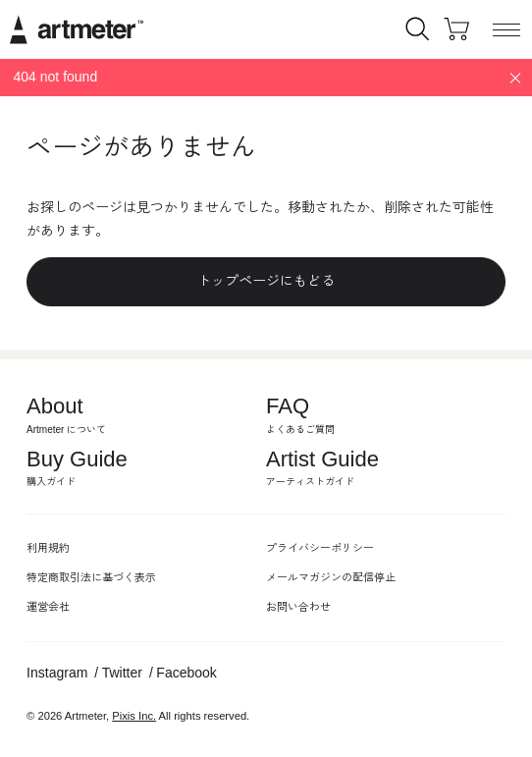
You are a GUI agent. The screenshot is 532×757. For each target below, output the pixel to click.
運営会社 (48, 607)
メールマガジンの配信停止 (331, 577)
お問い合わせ (298, 607)
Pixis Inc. (134, 716)
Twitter (122, 673)
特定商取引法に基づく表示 (91, 577)
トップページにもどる (266, 281)
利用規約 (48, 548)
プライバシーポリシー (320, 548)
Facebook (186, 673)
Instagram (57, 673)
